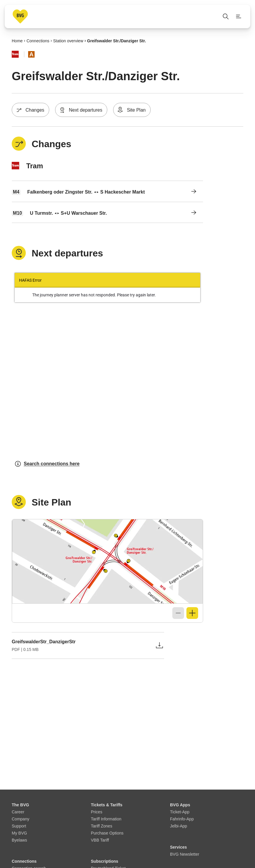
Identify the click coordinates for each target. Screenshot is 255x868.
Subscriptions (104, 861)
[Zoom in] (192, 613)
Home (17, 41)
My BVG (19, 833)
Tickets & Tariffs (107, 805)
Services (178, 847)
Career (18, 812)
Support (19, 826)
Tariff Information (106, 819)
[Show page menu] (239, 16)
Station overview (68, 41)
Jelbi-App (178, 826)
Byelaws (19, 840)
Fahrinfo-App (182, 819)
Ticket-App (180, 812)
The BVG (20, 805)
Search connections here (47, 464)
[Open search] (226, 16)
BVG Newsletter (185, 854)
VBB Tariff (100, 840)
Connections (38, 41)
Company (21, 819)
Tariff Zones (102, 826)
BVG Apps (180, 805)
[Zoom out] (178, 613)
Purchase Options (107, 833)
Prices (97, 812)
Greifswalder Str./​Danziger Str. (117, 41)
